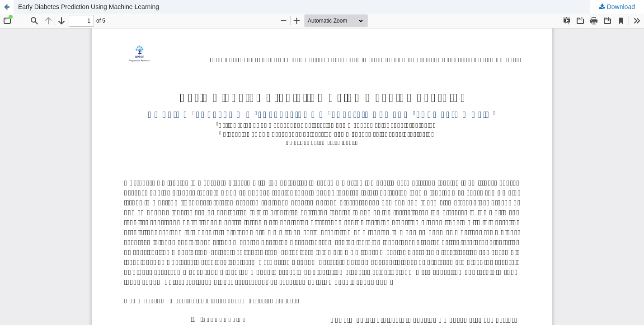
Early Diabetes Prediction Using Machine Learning (89, 7)
